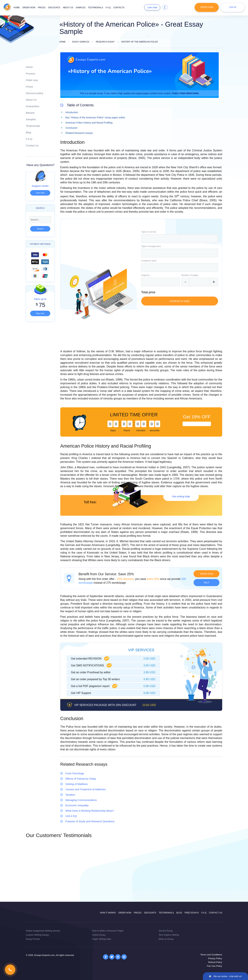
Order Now (207, 7)
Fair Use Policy (215, 966)
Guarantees (33, 106)
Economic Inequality (77, 805)
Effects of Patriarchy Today (81, 779)
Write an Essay (166, 939)
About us (68, 8)
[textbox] (180, 239)
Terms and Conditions (211, 955)
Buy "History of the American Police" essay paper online (95, 117)
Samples (81, 8)
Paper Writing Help (102, 939)
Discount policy (35, 93)
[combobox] (180, 239)
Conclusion (71, 128)
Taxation (70, 795)
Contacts (119, 8)
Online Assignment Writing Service (43, 931)
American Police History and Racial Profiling (89, 123)
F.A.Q (108, 8)
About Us (31, 100)
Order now (29, 8)
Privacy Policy (215, 958)
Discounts (54, 8)
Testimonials (96, 8)
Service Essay (166, 931)
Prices (42, 8)
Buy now (40, 313)
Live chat (152, 7)
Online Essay (99, 935)
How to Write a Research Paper (108, 931)
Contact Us (32, 145)
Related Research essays (79, 133)
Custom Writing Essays (37, 935)
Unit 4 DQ (71, 816)
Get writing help (181, 496)
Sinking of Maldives (77, 784)
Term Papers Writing (169, 935)
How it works (108, 913)
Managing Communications (81, 800)
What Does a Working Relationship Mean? (90, 811)
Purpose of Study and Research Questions (90, 821)
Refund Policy (215, 962)
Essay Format (33, 939)
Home (17, 8)
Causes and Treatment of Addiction (86, 789)
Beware (30, 113)
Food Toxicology (75, 773)
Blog (28, 132)
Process (30, 74)
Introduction (72, 112)
